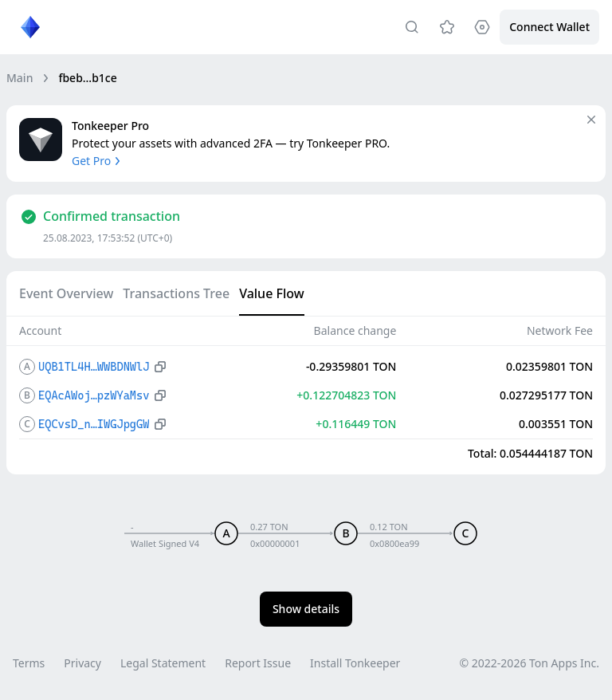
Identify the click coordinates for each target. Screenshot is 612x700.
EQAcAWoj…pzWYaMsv (94, 395)
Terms (29, 663)
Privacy (82, 663)
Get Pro (98, 161)
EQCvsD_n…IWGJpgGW (94, 424)
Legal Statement (163, 663)
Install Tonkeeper (355, 663)
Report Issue (258, 663)
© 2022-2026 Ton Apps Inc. (530, 663)
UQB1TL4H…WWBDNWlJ (94, 367)
